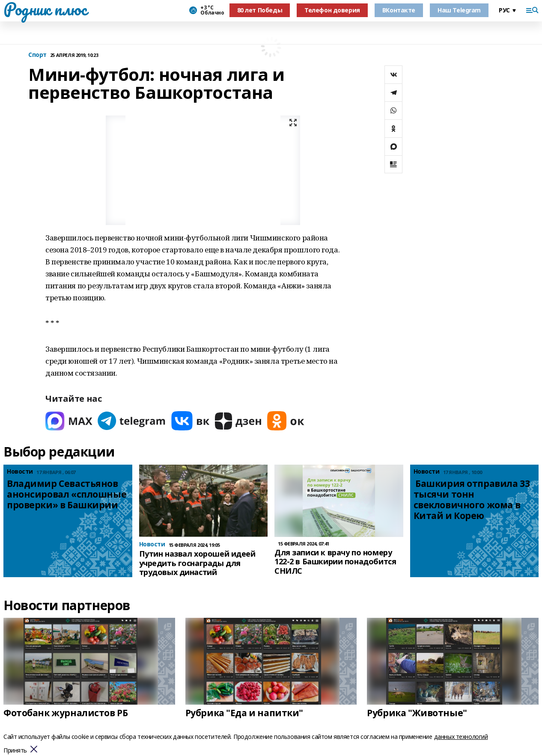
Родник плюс (45, 9)
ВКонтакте (399, 10)
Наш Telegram (459, 10)
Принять (15, 751)
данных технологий (461, 737)
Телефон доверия (332, 10)
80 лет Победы (260, 10)
